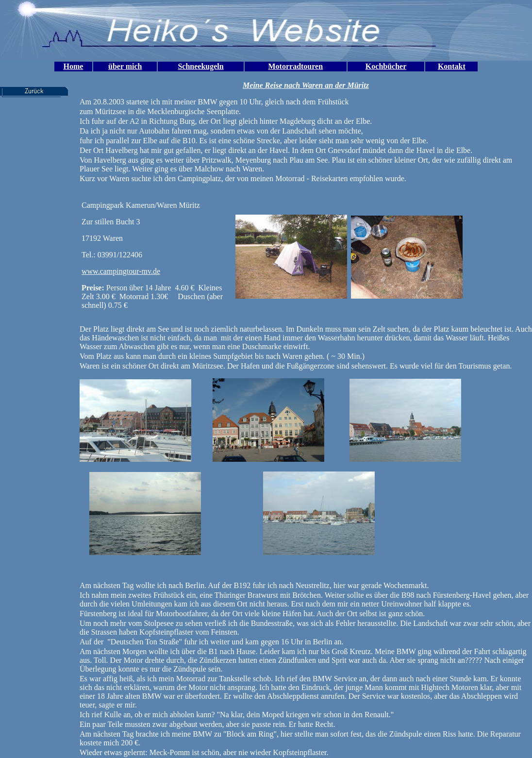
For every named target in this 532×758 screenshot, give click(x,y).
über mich (125, 66)
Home (73, 66)
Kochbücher (386, 66)
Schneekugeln (200, 66)
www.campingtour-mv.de (121, 271)
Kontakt (452, 66)
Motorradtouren (296, 66)
